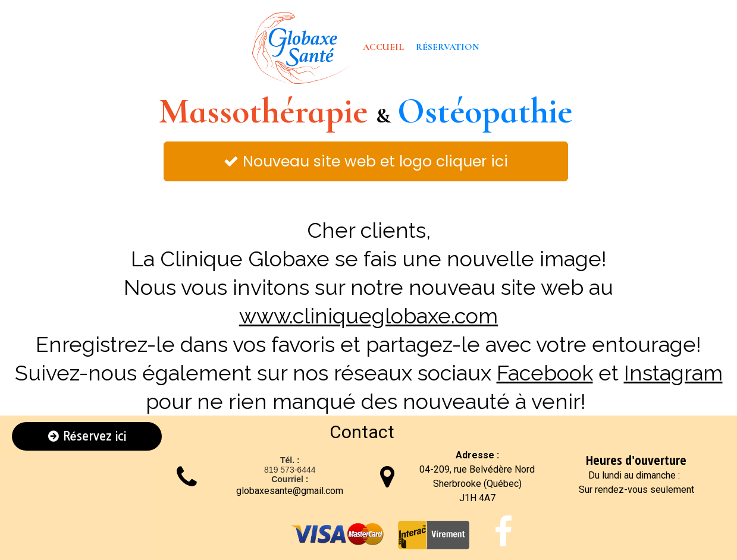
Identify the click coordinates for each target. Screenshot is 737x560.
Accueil (383, 47)
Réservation (448, 47)
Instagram (673, 373)
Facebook (545, 373)
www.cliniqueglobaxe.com (368, 316)
